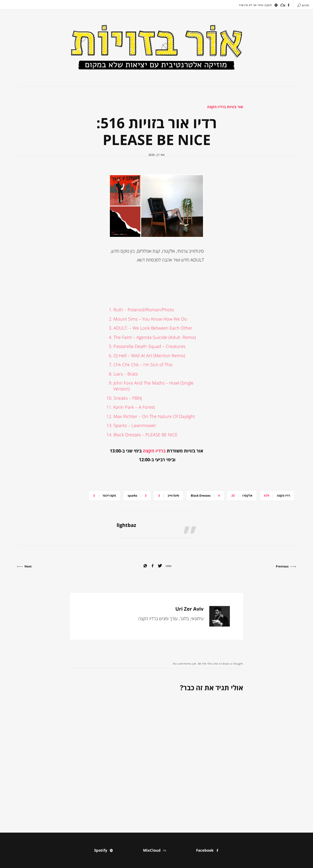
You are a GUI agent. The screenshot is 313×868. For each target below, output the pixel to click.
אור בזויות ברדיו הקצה (225, 107)
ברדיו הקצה (154, 451)
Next (24, 566)
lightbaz (126, 525)
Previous (286, 566)
